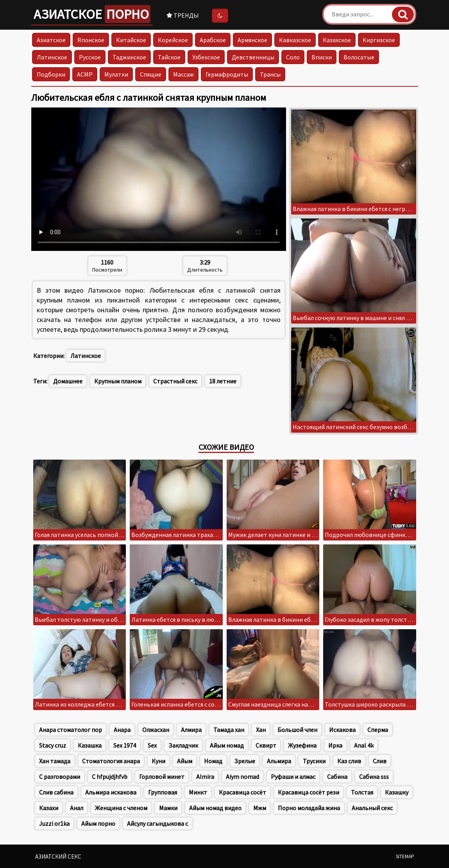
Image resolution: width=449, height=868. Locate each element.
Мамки (168, 808)
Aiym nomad (242, 777)
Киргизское (379, 40)
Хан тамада (55, 761)
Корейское (173, 40)
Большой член (297, 730)
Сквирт (266, 745)
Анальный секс (372, 808)
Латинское (52, 57)
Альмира (279, 761)
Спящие (151, 74)
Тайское (169, 57)
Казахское (337, 40)
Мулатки (116, 74)
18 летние (223, 381)
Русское (90, 57)
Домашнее (68, 381)
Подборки (51, 74)
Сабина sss (374, 777)
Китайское (131, 40)
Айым (185, 761)
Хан (261, 730)
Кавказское (295, 40)
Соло (293, 57)
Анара (122, 730)
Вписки (322, 57)
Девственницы (253, 57)
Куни (158, 761)
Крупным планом (118, 381)
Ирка (335, 745)
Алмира (191, 730)
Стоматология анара (111, 761)
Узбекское (206, 57)
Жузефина (302, 745)
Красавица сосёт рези (309, 792)
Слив (380, 761)
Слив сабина (56, 792)
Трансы (270, 74)
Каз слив (349, 761)
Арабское (213, 40)
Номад (213, 761)
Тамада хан (229, 730)
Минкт (198, 792)
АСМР (85, 74)
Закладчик (183, 745)
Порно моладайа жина (309, 808)
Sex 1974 (125, 745)
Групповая (163, 792)
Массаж (183, 74)
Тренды (183, 15)
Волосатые (359, 57)
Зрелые (245, 761)
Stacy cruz (53, 745)
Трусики (314, 761)
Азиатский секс (58, 856)
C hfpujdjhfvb (110, 777)
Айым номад (227, 745)
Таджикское (129, 57)
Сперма (378, 730)
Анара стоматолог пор (71, 730)
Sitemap (405, 856)
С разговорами (60, 777)
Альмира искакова (111, 792)
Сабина (337, 777)
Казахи (49, 808)
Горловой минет (162, 777)
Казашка (90, 745)
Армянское (252, 40)
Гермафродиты (227, 74)
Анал (77, 808)
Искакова (342, 730)
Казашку (397, 792)
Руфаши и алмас (293, 777)
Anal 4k (364, 745)
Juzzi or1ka (54, 823)
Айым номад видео (215, 808)
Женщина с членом (121, 808)
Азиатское (92, 14)
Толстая (362, 792)
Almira (205, 777)
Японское (91, 40)
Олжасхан (156, 730)
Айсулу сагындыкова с (157, 823)
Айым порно (98, 823)
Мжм (260, 808)
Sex (152, 745)
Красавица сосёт (242, 792)
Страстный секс (175, 381)
